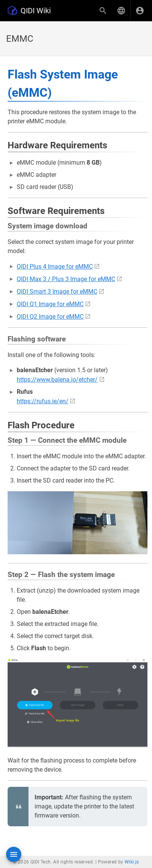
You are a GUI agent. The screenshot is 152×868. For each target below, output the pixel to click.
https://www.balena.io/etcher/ (57, 380)
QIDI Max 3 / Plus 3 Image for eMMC (66, 279)
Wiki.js (132, 862)
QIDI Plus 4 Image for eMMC (55, 267)
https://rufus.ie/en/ (43, 401)
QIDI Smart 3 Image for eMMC (57, 292)
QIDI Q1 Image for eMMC (50, 304)
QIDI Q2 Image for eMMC (50, 317)
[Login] (140, 11)
